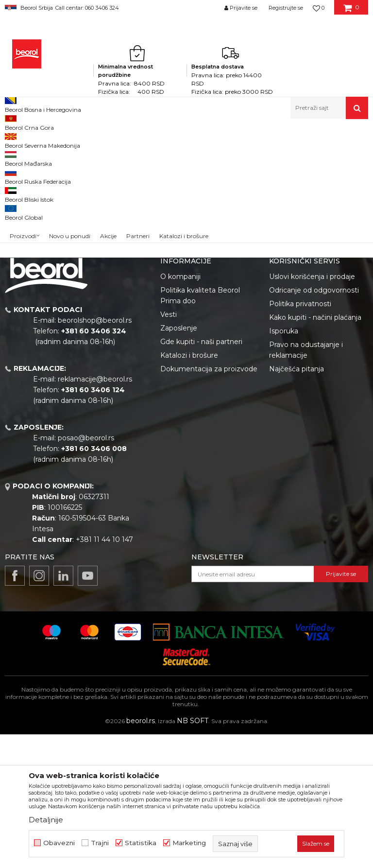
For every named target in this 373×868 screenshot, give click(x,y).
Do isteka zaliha (37, 233)
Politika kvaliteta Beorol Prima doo (200, 429)
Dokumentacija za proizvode (209, 503)
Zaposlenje (179, 462)
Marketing (189, 843)
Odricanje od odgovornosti (314, 424)
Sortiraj (249, 156)
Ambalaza (157, 140)
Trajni (100, 843)
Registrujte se (286, 8)
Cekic (22, 221)
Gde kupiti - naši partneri (201, 475)
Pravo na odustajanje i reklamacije (306, 484)
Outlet (24, 198)
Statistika (141, 843)
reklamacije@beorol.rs (95, 513)
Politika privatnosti (300, 437)
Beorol (14, 140)
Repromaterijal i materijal (99, 140)
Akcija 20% (30, 209)
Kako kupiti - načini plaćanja (315, 451)
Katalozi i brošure (189, 489)
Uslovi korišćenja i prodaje (312, 410)
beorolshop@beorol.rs (95, 454)
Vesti (169, 448)
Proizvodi (43, 140)
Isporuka (284, 465)
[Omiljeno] (319, 8)
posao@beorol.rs (86, 572)
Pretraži (44, 305)
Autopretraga (204, 156)
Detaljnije (46, 820)
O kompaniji (180, 410)
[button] (329, 108)
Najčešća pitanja (297, 503)
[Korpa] (351, 11)
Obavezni (59, 843)
